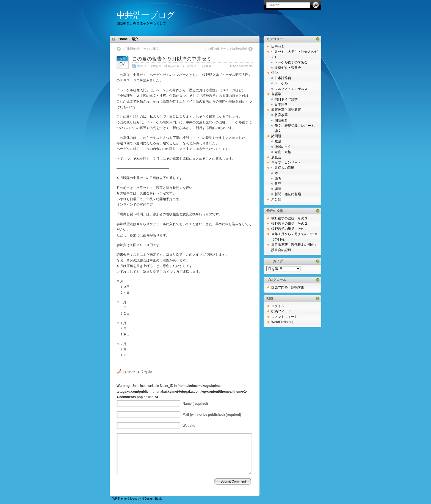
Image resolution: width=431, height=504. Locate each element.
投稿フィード (281, 311)
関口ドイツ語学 (286, 99)
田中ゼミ (278, 46)
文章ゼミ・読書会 (199, 66)
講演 (278, 189)
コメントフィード (284, 317)
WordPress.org (282, 322)
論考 (278, 178)
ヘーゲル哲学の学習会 (291, 62)
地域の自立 (283, 147)
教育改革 (281, 115)
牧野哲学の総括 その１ (289, 229)
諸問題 (276, 136)
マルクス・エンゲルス (291, 89)
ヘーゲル (281, 83)
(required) (195, 404)
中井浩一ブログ (146, 15)
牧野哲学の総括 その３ (289, 218)
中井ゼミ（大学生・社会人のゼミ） (161, 66)
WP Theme (120, 499)
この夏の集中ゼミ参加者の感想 (226, 49)
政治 (278, 141)
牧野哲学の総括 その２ (289, 224)
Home (123, 39)
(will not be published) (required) (212, 415)
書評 (278, 184)
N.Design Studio (152, 499)
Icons (134, 499)
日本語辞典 (283, 78)
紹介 (135, 39)
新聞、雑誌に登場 (288, 194)
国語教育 (281, 120)
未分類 (276, 199)
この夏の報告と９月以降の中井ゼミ (172, 59)
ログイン (278, 306)
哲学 (275, 73)
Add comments (243, 66)
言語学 (276, 94)
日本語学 (281, 104)
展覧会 (276, 157)
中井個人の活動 (283, 168)
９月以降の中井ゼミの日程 (140, 49)
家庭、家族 (283, 152)
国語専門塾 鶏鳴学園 (288, 287)
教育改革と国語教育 (286, 110)
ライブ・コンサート (286, 163)
